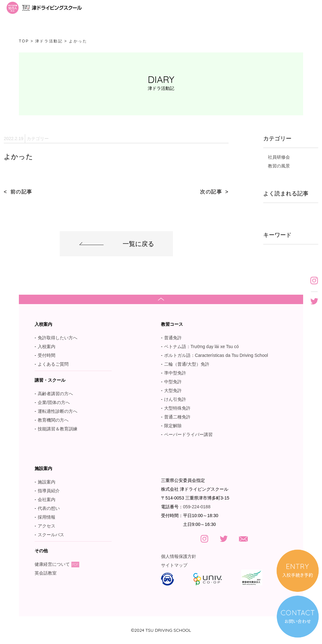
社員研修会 (279, 157)
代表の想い (49, 508)
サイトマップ (174, 565)
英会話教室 (49, 573)
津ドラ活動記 (49, 41)
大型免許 (173, 390)
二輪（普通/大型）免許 (187, 364)
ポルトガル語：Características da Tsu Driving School (216, 355)
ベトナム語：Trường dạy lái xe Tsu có (202, 347)
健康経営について (57, 564)
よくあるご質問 (53, 364)
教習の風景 (279, 166)
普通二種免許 (177, 417)
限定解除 (173, 426)
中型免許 (173, 382)
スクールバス (51, 535)
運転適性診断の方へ (58, 411)
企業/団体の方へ (54, 402)
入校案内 (47, 347)
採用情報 (47, 517)
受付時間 (47, 355)
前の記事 (21, 192)
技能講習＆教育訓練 (58, 429)
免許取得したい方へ (58, 338)
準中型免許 (175, 373)
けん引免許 (175, 399)
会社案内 (47, 499)
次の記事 (211, 192)
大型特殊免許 (177, 408)
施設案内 (47, 482)
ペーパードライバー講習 (188, 434)
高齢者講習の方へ (55, 394)
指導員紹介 (49, 491)
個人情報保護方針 (179, 556)
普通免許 (173, 338)
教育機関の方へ (53, 420)
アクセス (47, 526)
